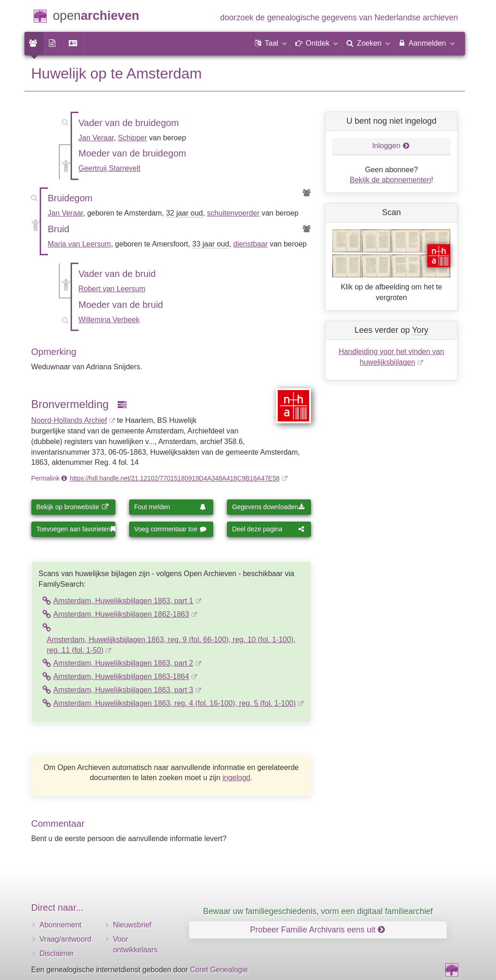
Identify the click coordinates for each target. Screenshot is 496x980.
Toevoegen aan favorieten (76, 529)
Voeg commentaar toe (170, 529)
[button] (270, 43)
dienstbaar (251, 244)
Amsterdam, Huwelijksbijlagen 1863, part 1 (123, 601)
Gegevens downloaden (268, 507)
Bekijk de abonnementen (390, 180)
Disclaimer (57, 953)
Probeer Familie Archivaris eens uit (317, 930)
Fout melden (170, 507)
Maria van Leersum (80, 244)
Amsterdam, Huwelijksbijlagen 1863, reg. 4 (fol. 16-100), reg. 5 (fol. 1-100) (175, 703)
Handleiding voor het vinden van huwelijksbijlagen (391, 357)
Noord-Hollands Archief (69, 420)
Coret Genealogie (219, 970)
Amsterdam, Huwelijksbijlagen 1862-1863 (121, 614)
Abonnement (61, 925)
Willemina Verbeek (109, 320)
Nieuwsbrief (132, 925)
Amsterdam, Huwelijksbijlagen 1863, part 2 (123, 663)
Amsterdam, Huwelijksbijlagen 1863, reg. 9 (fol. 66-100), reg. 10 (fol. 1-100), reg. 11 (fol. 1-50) (171, 645)
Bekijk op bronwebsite (73, 507)
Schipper (132, 138)
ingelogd (236, 778)
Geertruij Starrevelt (109, 168)
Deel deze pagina (268, 529)
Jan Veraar (96, 138)
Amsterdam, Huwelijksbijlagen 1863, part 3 (123, 690)
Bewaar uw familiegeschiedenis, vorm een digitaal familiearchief (318, 911)
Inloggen (391, 146)
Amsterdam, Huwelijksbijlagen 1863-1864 (121, 676)
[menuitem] (34, 43)
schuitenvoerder (233, 213)
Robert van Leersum (112, 289)
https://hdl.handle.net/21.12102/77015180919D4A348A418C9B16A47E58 (175, 478)
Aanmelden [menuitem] (426, 43)
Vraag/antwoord (66, 939)
